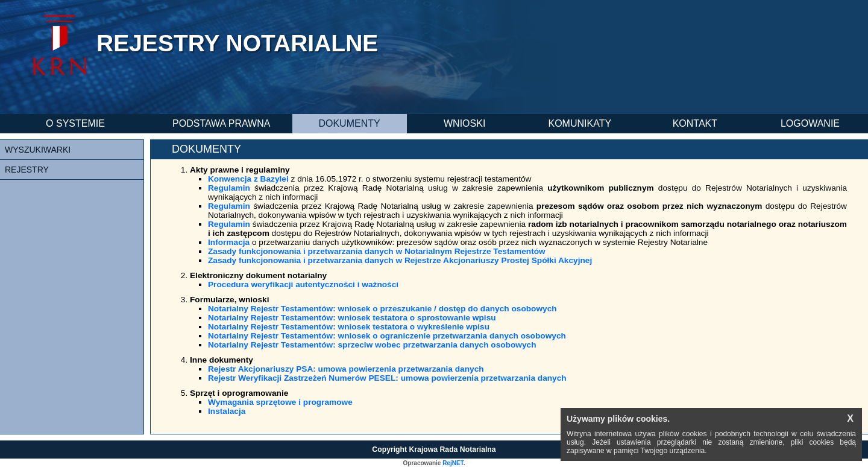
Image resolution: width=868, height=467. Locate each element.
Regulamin (229, 188)
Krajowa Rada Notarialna (453, 450)
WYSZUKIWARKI (38, 150)
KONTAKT (695, 123)
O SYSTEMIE (75, 123)
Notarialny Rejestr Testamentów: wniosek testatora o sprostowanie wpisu (352, 318)
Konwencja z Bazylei (248, 179)
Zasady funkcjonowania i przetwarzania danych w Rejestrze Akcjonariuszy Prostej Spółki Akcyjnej (400, 260)
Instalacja (227, 411)
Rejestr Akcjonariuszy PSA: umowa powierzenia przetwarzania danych (346, 369)
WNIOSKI (464, 123)
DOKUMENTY (349, 123)
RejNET (453, 463)
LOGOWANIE (810, 123)
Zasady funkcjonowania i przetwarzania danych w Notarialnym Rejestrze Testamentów (377, 251)
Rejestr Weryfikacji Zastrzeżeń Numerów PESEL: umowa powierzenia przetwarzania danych (387, 378)
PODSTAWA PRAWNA (221, 123)
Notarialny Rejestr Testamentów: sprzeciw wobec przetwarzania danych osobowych (372, 345)
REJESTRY (27, 170)
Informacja (229, 242)
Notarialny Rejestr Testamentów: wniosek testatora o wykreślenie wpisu (349, 327)
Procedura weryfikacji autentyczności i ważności (303, 284)
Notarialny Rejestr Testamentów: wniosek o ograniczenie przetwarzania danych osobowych (387, 336)
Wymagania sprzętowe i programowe (280, 402)
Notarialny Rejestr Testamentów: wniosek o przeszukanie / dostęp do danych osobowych (382, 309)
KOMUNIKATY (580, 123)
